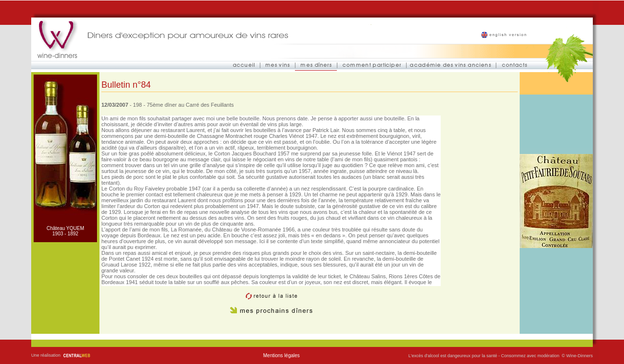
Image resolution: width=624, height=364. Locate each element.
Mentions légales (282, 355)
